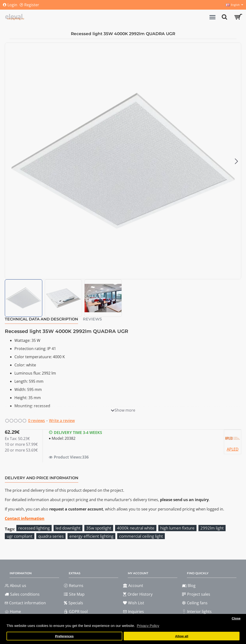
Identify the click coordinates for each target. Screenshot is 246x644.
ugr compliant (20, 536)
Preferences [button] (64, 636)
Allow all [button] (182, 636)
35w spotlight (99, 528)
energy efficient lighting (91, 536)
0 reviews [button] (37, 421)
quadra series (51, 536)
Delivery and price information (42, 478)
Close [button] (236, 618)
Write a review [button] (62, 421)
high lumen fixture (177, 528)
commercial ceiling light (141, 536)
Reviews (92, 319)
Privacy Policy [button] (148, 626)
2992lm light (212, 528)
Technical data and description (41, 319)
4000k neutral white (136, 528)
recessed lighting (34, 528)
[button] (236, 161)
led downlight (68, 528)
